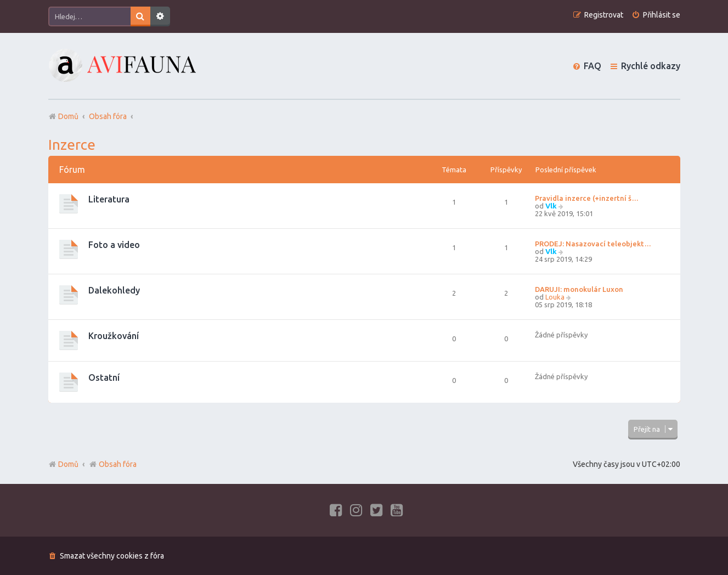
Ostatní (104, 377)
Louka (555, 297)
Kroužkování (114, 336)
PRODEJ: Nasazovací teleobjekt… (593, 244)
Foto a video (114, 245)
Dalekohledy (114, 290)
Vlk (551, 206)
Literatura (109, 199)
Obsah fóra (113, 464)
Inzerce (72, 145)
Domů (68, 464)
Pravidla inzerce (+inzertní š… (587, 198)
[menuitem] (656, 15)
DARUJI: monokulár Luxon (579, 289)
